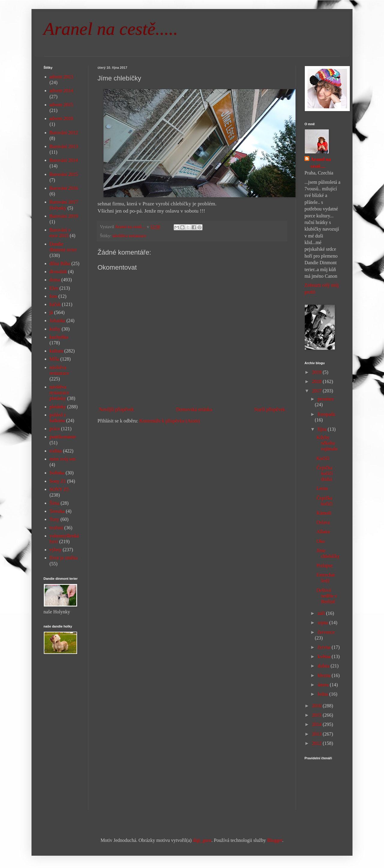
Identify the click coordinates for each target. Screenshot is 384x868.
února (324, 685)
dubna (324, 666)
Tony (54, 519)
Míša (54, 359)
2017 (317, 391)
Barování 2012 (64, 133)
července (326, 632)
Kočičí (323, 458)
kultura (56, 351)
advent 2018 (61, 118)
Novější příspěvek (116, 409)
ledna (324, 694)
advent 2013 (61, 77)
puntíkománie (63, 437)
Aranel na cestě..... (111, 29)
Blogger (275, 840)
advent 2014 (61, 91)
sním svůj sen (63, 459)
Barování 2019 (64, 216)
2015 (317, 715)
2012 (317, 743)
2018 (317, 381)
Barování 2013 (64, 146)
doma (55, 280)
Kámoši (324, 513)
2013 (317, 734)
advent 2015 (61, 105)
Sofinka (57, 473)
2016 (317, 706)
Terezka (57, 511)
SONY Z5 (59, 489)
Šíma (54, 503)
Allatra (323, 532)
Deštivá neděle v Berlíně (327, 596)
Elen (54, 288)
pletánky (58, 407)
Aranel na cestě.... (321, 163)
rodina (56, 451)
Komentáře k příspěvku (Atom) (170, 421)
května (325, 656)
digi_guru (202, 840)
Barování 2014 (64, 160)
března (325, 675)
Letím (322, 488)
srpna (324, 623)
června (325, 647)
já (51, 312)
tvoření (56, 528)
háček (55, 304)
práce (55, 429)
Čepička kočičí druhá (325, 473)
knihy (55, 329)
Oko (321, 541)
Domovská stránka (194, 409)
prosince (326, 399)
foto (53, 296)
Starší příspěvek (270, 409)
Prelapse (325, 566)
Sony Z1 (58, 481)
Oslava (323, 522)
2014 (317, 724)
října (323, 429)
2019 (317, 372)
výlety (55, 550)
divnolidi (58, 272)
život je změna (63, 558)
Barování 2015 (64, 174)
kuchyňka (59, 337)
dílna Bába (60, 263)
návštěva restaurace (129, 236)
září (322, 613)
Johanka (57, 321)
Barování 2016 (64, 188)
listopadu (327, 414)
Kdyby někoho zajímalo (327, 443)
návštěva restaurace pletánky (59, 393)
